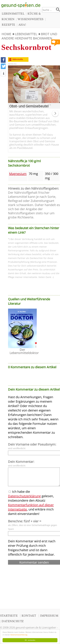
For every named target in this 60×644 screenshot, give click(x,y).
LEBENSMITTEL (13, 14)
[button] (3, 60)
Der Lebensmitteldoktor (24, 351)
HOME (6, 34)
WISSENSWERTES (31, 19)
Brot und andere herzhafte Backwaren (29, 36)
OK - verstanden (30, 640)
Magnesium (18, 174)
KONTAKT (29, 616)
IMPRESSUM (49, 616)
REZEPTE (8, 25)
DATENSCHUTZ (13, 621)
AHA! (22, 25)
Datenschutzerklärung (19, 635)
